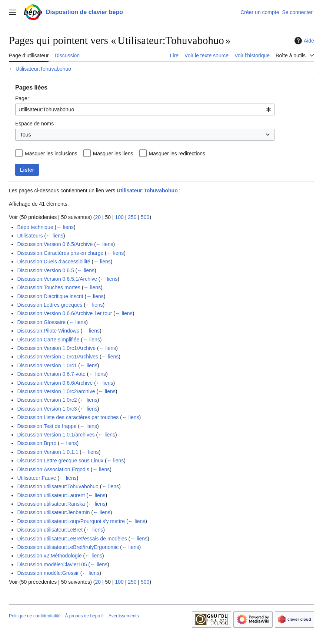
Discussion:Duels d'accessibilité (54, 262)
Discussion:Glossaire (41, 322)
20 (98, 217)
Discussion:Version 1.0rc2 (47, 400)
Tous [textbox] (26, 135)
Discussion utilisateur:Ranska (51, 504)
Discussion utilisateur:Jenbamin (53, 512)
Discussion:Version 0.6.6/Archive (55, 383)
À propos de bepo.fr (84, 616)
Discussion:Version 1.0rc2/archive (56, 391)
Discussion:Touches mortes (49, 287)
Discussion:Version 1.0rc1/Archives (58, 357)
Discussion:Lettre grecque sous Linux (60, 461)
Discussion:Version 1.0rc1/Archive (56, 348)
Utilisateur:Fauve (36, 478)
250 (132, 217)
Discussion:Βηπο (37, 443)
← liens (65, 227)
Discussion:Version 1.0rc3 (47, 409)
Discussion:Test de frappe (47, 426)
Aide (303, 41)
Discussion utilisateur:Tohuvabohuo (58, 486)
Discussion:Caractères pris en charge (60, 253)
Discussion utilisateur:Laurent (51, 495)
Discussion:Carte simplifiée (48, 340)
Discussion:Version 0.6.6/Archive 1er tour (64, 313)
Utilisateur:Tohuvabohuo (43, 69)
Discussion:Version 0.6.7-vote (51, 374)
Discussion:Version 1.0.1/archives (56, 435)
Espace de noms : (36, 124)
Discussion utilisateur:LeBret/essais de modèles (72, 539)
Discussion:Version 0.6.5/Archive (55, 244)
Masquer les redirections (177, 154)
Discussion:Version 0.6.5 (45, 270)
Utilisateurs (30, 236)
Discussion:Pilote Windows (48, 331)
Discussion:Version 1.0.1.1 (48, 452)
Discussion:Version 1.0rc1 (47, 365)
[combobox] (145, 109)
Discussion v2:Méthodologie (49, 556)
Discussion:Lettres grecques (50, 305)
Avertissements (124, 616)
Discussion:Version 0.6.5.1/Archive (57, 279)
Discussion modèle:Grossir (48, 573)
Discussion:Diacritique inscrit (50, 296)
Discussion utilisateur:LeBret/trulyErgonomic (68, 547)
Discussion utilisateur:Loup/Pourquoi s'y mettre (71, 521)
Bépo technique (35, 227)
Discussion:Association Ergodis (53, 469)
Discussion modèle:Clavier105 (52, 564)
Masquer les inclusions (51, 154)
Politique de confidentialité (35, 616)
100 (119, 217)
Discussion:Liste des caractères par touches (68, 417)
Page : (22, 98)
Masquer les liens (113, 154)
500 (145, 217)
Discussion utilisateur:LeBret (50, 530)
